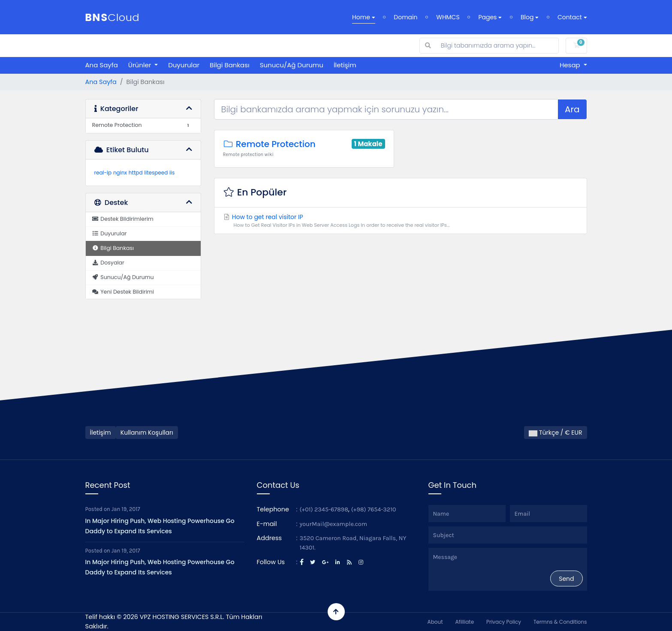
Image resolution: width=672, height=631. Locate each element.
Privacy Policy (504, 622)
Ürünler (141, 65)
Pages (490, 17)
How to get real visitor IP (401, 221)
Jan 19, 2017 (126, 509)
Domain (405, 17)
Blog (530, 17)
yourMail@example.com (334, 524)
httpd (136, 173)
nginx (120, 173)
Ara (572, 109)
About (435, 622)
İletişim (345, 65)
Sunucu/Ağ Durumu (292, 65)
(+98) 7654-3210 (374, 509)
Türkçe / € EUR (555, 433)
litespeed (156, 173)
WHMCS (448, 17)
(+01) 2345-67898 (324, 509)
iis (172, 173)
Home (364, 17)
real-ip (103, 173)
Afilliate (464, 622)
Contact (572, 17)
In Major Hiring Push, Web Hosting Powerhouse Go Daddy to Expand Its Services (160, 526)
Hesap (571, 65)
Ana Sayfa (102, 65)
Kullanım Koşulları (147, 433)
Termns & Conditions (560, 622)
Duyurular (184, 65)
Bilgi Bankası (230, 65)
